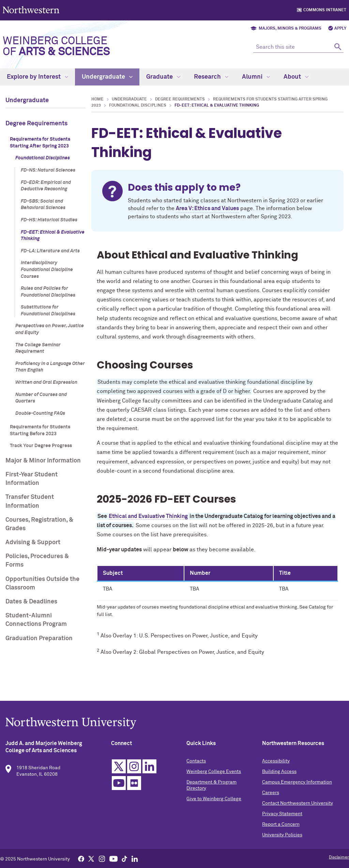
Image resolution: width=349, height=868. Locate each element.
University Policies (282, 836)
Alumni (256, 77)
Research (211, 77)
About (296, 77)
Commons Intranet (325, 10)
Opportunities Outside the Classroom (42, 583)
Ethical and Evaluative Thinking (148, 516)
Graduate (163, 77)
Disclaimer (339, 857)
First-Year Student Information (32, 479)
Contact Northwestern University (298, 805)
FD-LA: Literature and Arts (50, 251)
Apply (340, 29)
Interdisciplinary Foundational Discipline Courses (47, 270)
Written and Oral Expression (46, 382)
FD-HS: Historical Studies (49, 220)
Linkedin (149, 768)
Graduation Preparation (39, 638)
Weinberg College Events (214, 773)
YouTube (119, 784)
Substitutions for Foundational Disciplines (48, 311)
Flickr (134, 784)
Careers (271, 794)
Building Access (279, 773)
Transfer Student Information (30, 501)
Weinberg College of (56, 47)
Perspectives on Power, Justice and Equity (50, 329)
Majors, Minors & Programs (290, 29)
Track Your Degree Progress (41, 446)
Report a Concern (281, 826)
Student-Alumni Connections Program (36, 620)
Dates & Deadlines (31, 602)
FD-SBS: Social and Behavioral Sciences (43, 205)
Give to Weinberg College (214, 800)
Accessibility (276, 762)
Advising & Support (33, 542)
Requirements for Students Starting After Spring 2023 (40, 143)
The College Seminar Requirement (38, 348)
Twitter (119, 768)
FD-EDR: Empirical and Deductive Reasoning (46, 186)
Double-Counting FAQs (40, 413)
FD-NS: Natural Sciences (48, 170)
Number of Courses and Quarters (41, 398)
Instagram (134, 768)
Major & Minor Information (43, 461)
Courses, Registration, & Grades (39, 524)
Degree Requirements (36, 124)
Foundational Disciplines (43, 158)
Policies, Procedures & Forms (37, 561)
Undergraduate (107, 77)
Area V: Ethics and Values (207, 208)
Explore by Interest (37, 77)
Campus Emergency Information (297, 784)
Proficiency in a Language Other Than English (50, 367)
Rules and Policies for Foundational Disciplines (48, 292)
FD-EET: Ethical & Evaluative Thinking (53, 236)
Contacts (196, 762)
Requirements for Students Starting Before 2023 (40, 430)
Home (97, 99)
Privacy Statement (282, 815)
